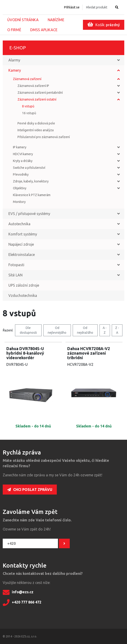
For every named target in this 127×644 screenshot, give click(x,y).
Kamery (15, 70)
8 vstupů (28, 106)
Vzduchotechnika (23, 295)
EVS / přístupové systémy (29, 214)
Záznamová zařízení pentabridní (40, 93)
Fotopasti (16, 265)
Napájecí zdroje (21, 244)
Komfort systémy (23, 234)
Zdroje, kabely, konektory (31, 181)
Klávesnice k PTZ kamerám (32, 195)
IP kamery (20, 147)
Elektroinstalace (22, 255)
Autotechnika (19, 224)
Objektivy (20, 188)
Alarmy (14, 60)
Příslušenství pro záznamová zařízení (44, 137)
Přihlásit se (72, 7)
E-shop (18, 48)
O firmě (14, 30)
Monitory (19, 202)
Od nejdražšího (85, 330)
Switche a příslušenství (29, 168)
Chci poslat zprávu (30, 490)
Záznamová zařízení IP (33, 86)
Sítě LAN (15, 275)
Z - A (117, 330)
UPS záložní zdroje (24, 285)
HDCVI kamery (23, 154)
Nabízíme (56, 20)
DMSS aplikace (44, 30)
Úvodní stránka (23, 20)
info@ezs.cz (18, 592)
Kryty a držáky (23, 161)
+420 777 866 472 (22, 603)
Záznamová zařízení (27, 79)
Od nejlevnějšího (57, 330)
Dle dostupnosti (28, 330)
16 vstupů (29, 113)
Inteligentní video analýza (36, 130)
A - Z (105, 330)
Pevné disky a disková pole (36, 123)
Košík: (104, 24)
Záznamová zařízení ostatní (37, 99)
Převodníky (21, 174)
